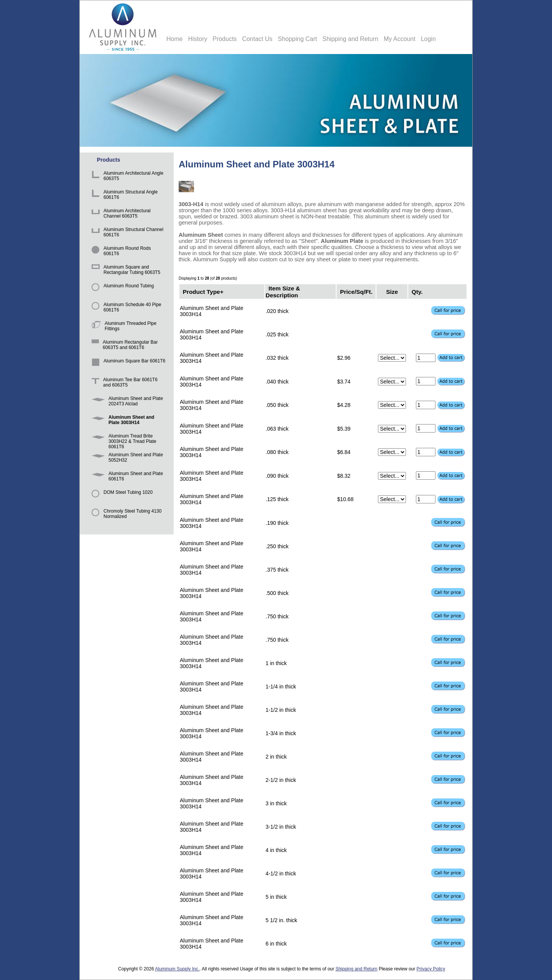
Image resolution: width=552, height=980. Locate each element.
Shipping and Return (350, 39)
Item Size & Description (283, 291)
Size (392, 291)
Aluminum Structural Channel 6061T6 (126, 233)
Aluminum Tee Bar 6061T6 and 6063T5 (123, 383)
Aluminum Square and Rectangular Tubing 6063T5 (125, 271)
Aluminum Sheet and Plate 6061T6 (126, 477)
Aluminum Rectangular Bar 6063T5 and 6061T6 (123, 346)
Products (224, 39)
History (198, 39)
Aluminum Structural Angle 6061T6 (123, 196)
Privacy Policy (431, 969)
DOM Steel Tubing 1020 (121, 496)
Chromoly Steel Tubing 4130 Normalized (125, 515)
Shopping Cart (297, 39)
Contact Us (257, 39)
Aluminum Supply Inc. (177, 969)
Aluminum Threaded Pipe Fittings (123, 327)
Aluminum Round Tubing (121, 289)
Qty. (417, 291)
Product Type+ (203, 291)
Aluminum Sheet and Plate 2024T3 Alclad (126, 402)
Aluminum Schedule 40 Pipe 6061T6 (125, 308)
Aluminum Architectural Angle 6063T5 (126, 177)
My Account (400, 39)
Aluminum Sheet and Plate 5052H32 (126, 458)
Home (175, 39)
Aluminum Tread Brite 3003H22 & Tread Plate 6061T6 (123, 440)
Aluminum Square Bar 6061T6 (127, 365)
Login (428, 39)
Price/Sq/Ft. (356, 291)
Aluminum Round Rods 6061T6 (120, 252)
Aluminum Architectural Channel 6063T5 (120, 214)
